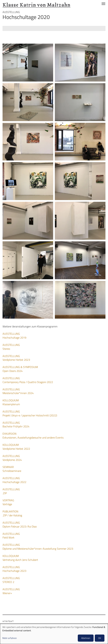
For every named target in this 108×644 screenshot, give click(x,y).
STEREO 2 (11, 580)
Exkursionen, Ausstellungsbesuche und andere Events (33, 436)
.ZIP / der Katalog (12, 513)
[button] (28, 63)
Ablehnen (86, 638)
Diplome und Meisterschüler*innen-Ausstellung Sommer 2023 (38, 547)
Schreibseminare (12, 469)
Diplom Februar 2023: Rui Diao (20, 525)
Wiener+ (11, 591)
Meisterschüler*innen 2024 (18, 391)
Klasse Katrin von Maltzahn (37, 4)
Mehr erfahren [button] (10, 638)
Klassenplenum (11, 402)
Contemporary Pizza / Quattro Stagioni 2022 (28, 380)
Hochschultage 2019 (14, 336)
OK (100, 638)
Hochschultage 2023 (14, 569)
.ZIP (11, 491)
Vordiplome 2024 (12, 458)
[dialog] (54, 634)
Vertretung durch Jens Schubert (20, 558)
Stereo (11, 347)
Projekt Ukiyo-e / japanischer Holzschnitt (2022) (30, 413)
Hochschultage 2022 (14, 480)
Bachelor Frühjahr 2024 (16, 425)
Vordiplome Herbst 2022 (16, 447)
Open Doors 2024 (20, 369)
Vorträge (8, 502)
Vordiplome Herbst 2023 (16, 358)
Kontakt (8, 622)
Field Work (11, 536)
